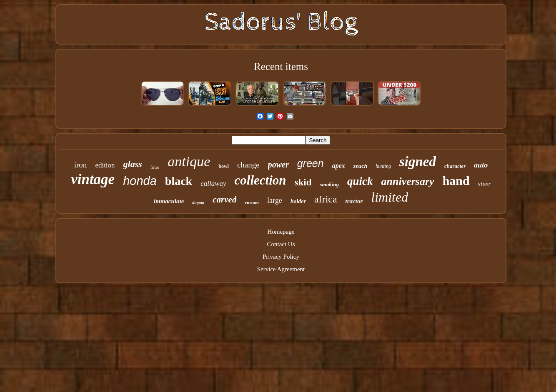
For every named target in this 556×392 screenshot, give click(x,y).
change (248, 165)
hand (456, 181)
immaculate (169, 201)
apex (339, 166)
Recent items (281, 66)
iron (81, 165)
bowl (224, 166)
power (278, 165)
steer (485, 184)
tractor (354, 201)
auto (481, 165)
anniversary (408, 181)
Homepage (281, 232)
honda (140, 181)
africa (326, 199)
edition (105, 165)
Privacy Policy (281, 257)
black (179, 181)
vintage (93, 179)
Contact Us (281, 244)
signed (418, 162)
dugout (198, 203)
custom (252, 202)
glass (133, 164)
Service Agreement (281, 269)
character (455, 166)
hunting (383, 166)
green (311, 163)
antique (189, 161)
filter (155, 167)
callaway (213, 184)
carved (224, 200)
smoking (329, 184)
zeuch (360, 166)
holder (298, 201)
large (275, 200)
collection (260, 180)
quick (360, 181)
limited (389, 197)
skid (303, 182)
